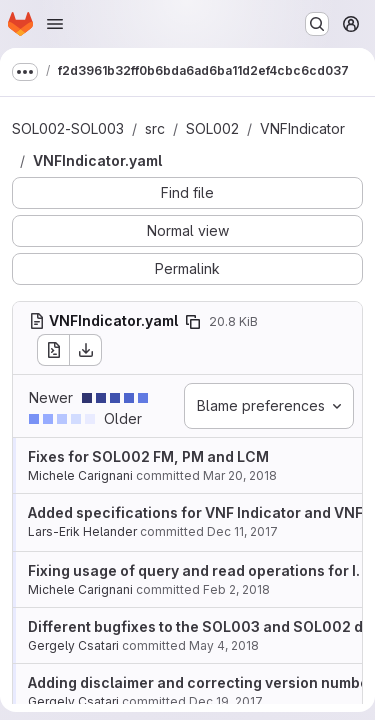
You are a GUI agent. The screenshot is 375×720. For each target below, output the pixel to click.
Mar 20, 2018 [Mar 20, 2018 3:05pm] (240, 475)
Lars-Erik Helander (82, 531)
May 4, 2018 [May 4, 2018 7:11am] (224, 645)
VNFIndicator (302, 128)
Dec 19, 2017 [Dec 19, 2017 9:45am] (226, 701)
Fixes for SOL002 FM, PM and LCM (148, 456)
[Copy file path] (193, 322)
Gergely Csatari (73, 645)
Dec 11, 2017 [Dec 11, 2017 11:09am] (242, 531)
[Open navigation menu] (55, 24)
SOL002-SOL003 (68, 128)
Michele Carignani (80, 475)
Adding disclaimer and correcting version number (201, 682)
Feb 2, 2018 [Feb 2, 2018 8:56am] (236, 589)
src (155, 128)
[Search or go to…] (317, 24)
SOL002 (212, 128)
